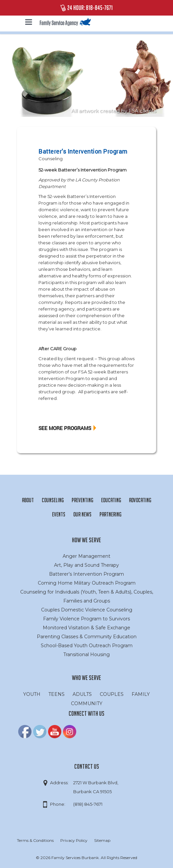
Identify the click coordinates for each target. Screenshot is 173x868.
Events (59, 514)
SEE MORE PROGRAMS (65, 428)
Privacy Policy (74, 840)
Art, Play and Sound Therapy (86, 565)
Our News (82, 514)
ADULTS (82, 694)
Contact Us (87, 766)
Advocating (140, 500)
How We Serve (86, 540)
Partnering (110, 514)
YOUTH (32, 694)
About (28, 500)
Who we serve (86, 678)
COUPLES (112, 694)
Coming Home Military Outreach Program (87, 583)
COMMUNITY (87, 703)
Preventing (82, 500)
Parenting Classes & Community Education (87, 637)
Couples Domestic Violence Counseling (87, 610)
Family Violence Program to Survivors (86, 619)
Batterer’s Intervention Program (86, 574)
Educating (111, 500)
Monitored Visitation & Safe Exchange (86, 628)
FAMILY (141, 694)
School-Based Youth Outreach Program (87, 646)
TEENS (57, 694)
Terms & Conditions (35, 840)
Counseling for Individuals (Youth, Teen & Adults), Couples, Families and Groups (87, 596)
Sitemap (102, 840)
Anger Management (86, 556)
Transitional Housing (86, 654)
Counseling (51, 159)
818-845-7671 (99, 8)
